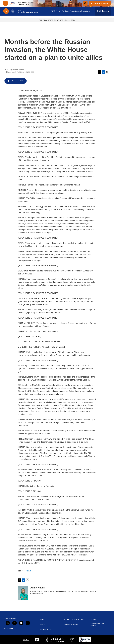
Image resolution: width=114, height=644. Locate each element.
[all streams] (103, 11)
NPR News (30, 571)
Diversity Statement (71, 624)
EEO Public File (46, 629)
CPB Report (92, 619)
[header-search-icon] (85, 3)
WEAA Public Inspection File (74, 619)
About (42, 619)
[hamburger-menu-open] (5, 3)
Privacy (43, 624)
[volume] (13, 11)
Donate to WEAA (101, 3)
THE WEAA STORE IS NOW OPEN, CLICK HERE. (57, 20)
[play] (6, 11)
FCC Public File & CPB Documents (96, 625)
